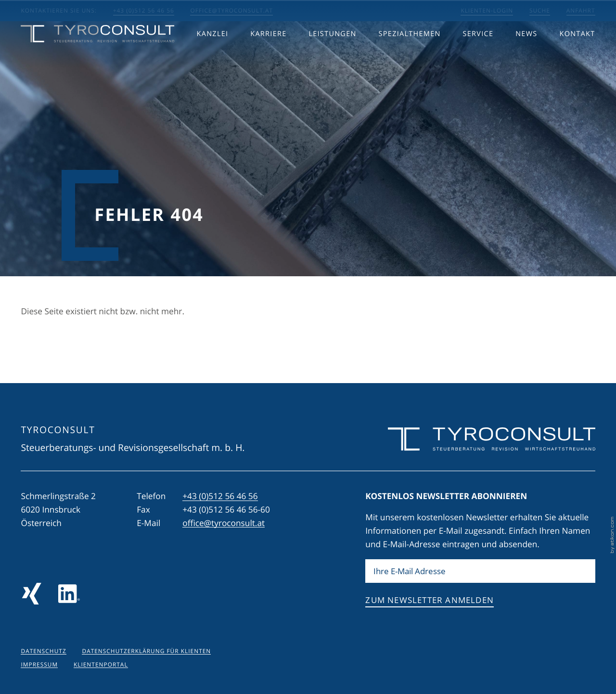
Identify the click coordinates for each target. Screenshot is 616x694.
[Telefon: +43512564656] (220, 497)
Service (478, 54)
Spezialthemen (410, 54)
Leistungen (332, 54)
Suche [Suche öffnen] (540, 11)
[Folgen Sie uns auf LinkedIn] (69, 594)
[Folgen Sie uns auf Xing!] (32, 594)
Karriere (268, 54)
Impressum (39, 665)
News (526, 54)
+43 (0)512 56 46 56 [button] (144, 11)
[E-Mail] (480, 572)
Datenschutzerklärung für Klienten (146, 651)
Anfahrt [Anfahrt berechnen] (581, 11)
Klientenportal (101, 665)
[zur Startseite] (97, 54)
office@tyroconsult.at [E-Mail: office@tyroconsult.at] (231, 11)
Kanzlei (213, 54)
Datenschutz (43, 651)
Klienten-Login (487, 11)
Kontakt (577, 54)
